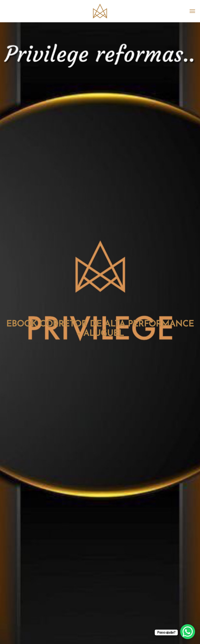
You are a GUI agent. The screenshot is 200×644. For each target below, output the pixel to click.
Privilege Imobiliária (100, 11)
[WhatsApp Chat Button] (188, 632)
